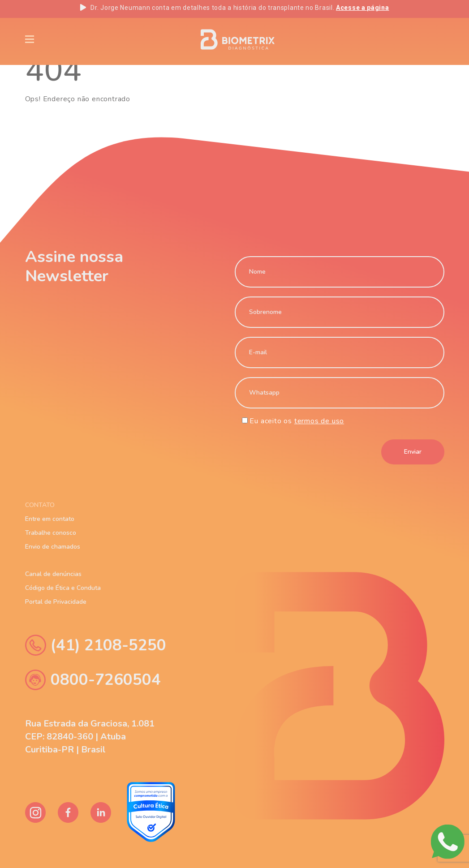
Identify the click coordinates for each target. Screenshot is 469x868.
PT (400, 39)
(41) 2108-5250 (96, 645)
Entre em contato (50, 519)
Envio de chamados (53, 547)
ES (429, 39)
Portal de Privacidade (56, 602)
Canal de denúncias (53, 574)
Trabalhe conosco (51, 533)
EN (370, 39)
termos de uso (319, 421)
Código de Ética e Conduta (63, 588)
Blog (124, 39)
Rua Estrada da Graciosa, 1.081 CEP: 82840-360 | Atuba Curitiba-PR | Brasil (90, 737)
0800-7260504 (93, 680)
